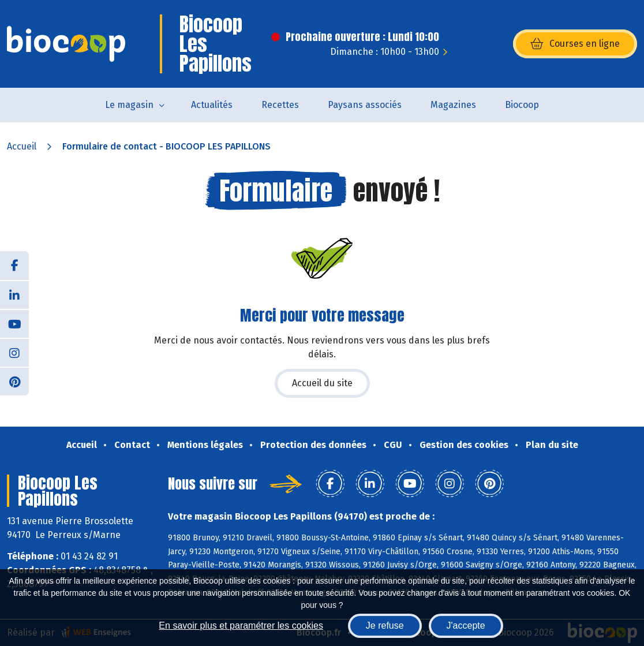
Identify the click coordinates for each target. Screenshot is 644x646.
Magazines (453, 105)
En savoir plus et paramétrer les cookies (241, 626)
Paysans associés (365, 105)
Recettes (280, 105)
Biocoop (522, 105)
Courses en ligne (575, 44)
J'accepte (466, 626)
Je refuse (385, 626)
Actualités (212, 105)
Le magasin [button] (129, 105)
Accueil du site (322, 383)
